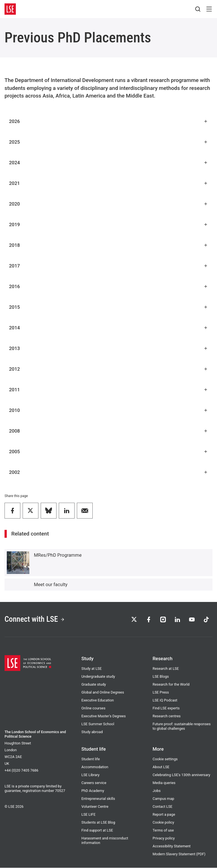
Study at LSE (92, 669)
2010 (108, 410)
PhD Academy (93, 791)
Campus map (163, 799)
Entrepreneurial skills (98, 799)
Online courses (93, 708)
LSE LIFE (88, 815)
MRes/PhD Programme (58, 555)
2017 (108, 266)
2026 (108, 121)
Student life (91, 759)
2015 (108, 307)
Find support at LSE (97, 831)
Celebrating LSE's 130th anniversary (181, 775)
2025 (108, 142)
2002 (108, 472)
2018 (108, 245)
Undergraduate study (98, 677)
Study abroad (92, 732)
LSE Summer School (98, 724)
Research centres (167, 716)
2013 (108, 348)
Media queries (164, 783)
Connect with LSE (35, 620)
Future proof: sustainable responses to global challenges (182, 726)
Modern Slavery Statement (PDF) (179, 854)
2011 (108, 390)
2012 (108, 369)
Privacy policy (164, 838)
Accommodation (95, 767)
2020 (108, 204)
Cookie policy (163, 823)
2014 (108, 328)
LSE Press (161, 693)
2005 (108, 452)
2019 (108, 224)
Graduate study (94, 685)
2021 (108, 183)
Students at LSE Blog (98, 823)
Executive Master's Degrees (104, 716)
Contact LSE (162, 807)
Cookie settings (165, 759)
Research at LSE (166, 669)
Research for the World (171, 685)
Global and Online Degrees (103, 693)
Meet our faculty (51, 585)
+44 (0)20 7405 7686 (21, 771)
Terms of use (163, 831)
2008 (108, 431)
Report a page (164, 815)
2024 (108, 163)
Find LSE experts (166, 708)
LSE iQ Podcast (165, 700)
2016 (108, 286)
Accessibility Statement (172, 846)
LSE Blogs (161, 677)
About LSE (161, 767)
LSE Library (90, 775)
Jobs (157, 791)
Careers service (94, 783)
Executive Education (98, 700)
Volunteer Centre (95, 807)
